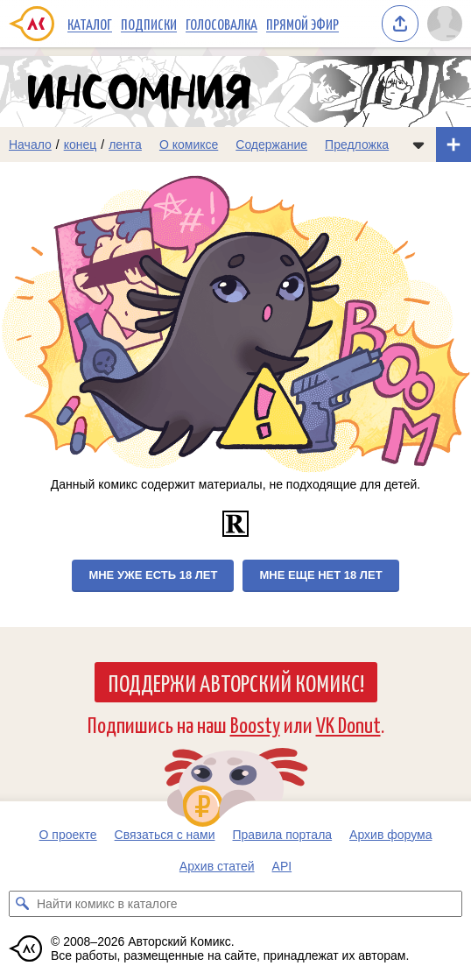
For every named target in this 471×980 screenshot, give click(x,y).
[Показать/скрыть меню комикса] (418, 145)
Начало (30, 145)
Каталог (90, 24)
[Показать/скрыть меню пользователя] (445, 24)
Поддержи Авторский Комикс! (236, 682)
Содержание (271, 145)
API (282, 866)
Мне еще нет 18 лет (320, 575)
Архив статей (217, 866)
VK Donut (348, 724)
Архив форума (390, 835)
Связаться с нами (165, 835)
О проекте (68, 835)
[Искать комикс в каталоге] (22, 904)
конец (81, 145)
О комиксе (189, 145)
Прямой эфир (302, 24)
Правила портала (283, 835)
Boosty (255, 724)
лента (125, 145)
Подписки (149, 24)
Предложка (357, 145)
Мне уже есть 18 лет (153, 575)
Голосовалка (221, 24)
